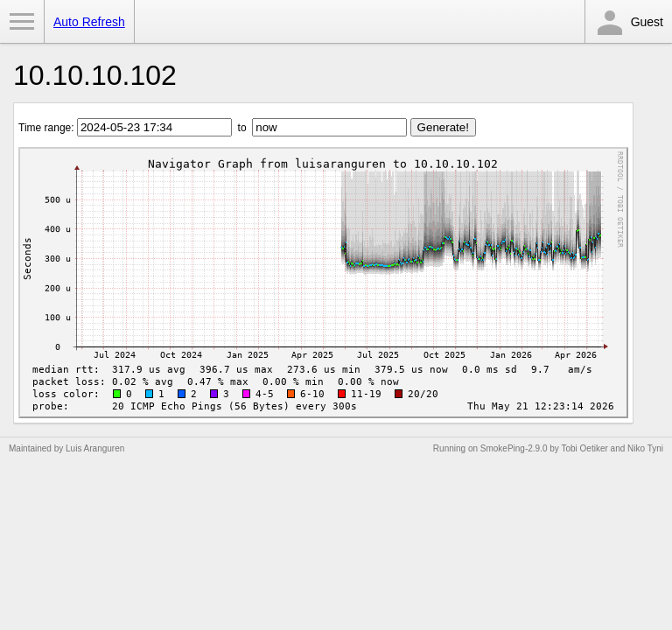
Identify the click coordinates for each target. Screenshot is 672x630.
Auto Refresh (89, 22)
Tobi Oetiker (584, 448)
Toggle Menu (22, 22)
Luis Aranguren (95, 448)
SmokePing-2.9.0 (514, 448)
